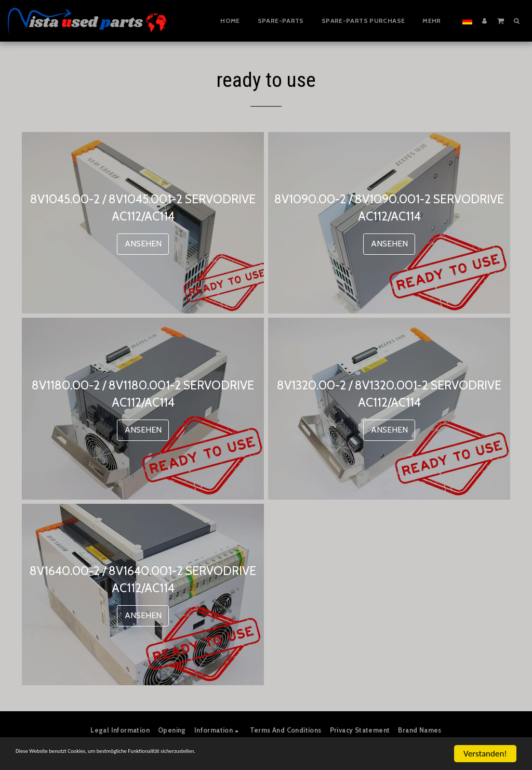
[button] (501, 20)
